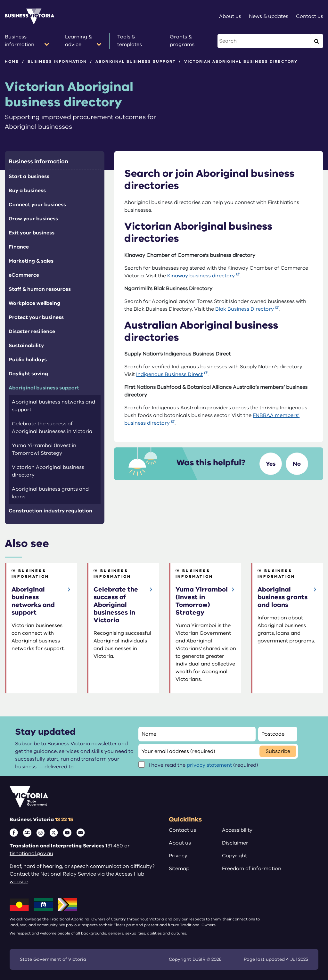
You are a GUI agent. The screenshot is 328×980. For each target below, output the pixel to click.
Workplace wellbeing (34, 303)
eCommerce (24, 275)
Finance (19, 247)
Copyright (234, 856)
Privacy (178, 856)
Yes (271, 464)
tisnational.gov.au (31, 853)
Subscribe (278, 751)
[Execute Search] (316, 41)
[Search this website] (264, 41)
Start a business (29, 176)
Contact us (182, 830)
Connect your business (37, 205)
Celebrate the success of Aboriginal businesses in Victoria (52, 428)
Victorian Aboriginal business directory (48, 471)
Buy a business (27, 191)
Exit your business (32, 233)
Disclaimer (235, 843)
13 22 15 (64, 820)
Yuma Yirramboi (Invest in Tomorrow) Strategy (44, 449)
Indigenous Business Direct (169, 374)
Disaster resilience (32, 331)
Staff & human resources (40, 289)
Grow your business (33, 219)
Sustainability (26, 346)
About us (180, 843)
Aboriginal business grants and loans (50, 493)
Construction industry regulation (50, 511)
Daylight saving (28, 374)
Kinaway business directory (201, 276)
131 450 (114, 846)
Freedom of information (252, 869)
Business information (57, 61)
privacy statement (209, 765)
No (297, 464)
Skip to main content (0, 0)
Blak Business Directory (245, 309)
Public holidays (28, 360)
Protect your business (36, 317)
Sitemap (179, 869)
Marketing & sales (31, 261)
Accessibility (237, 830)
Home (12, 61)
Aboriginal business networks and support (53, 406)
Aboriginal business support (135, 61)
